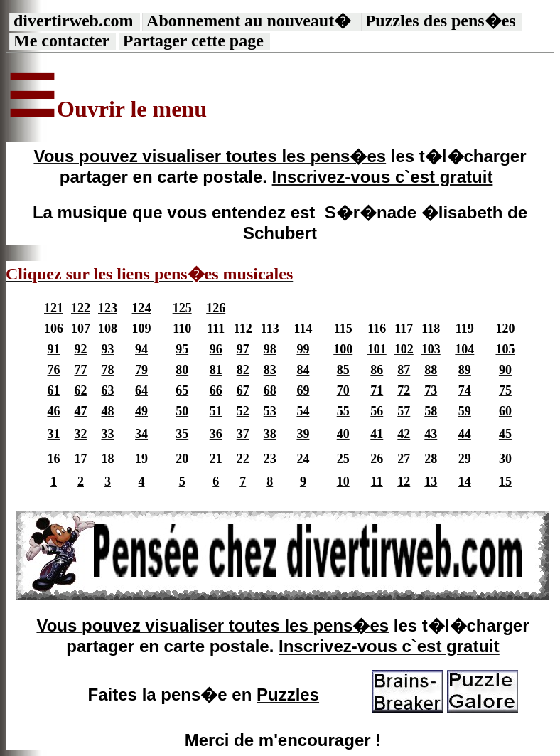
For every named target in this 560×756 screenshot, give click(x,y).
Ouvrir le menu (132, 109)
